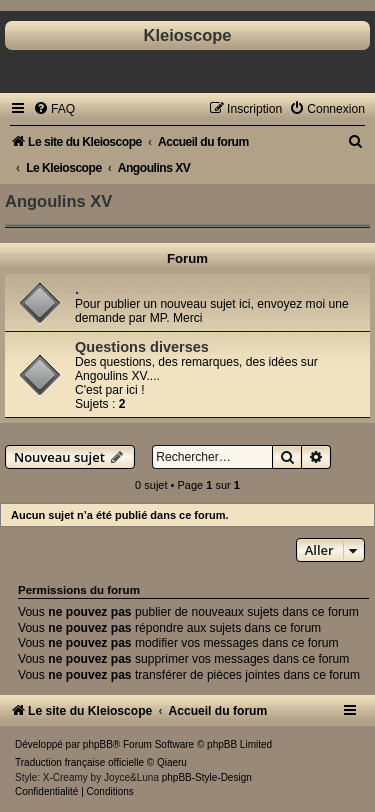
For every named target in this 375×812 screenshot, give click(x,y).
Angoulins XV (58, 201)
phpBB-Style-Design (207, 777)
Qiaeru (172, 762)
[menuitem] (54, 109)
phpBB (98, 744)
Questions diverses (142, 347)
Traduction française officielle (79, 762)
